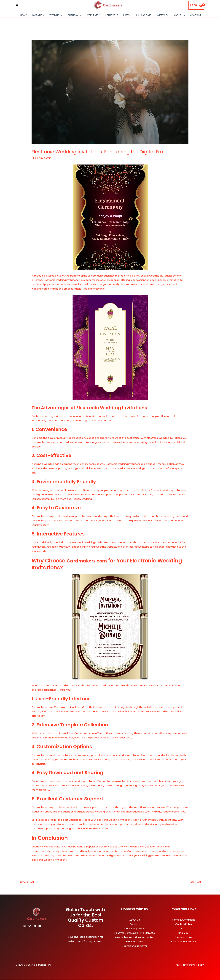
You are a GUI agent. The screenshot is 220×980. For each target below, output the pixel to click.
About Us (179, 15)
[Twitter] (32, 926)
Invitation (38, 15)
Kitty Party (93, 15)
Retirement (112, 15)
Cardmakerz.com (92, 284)
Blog (36, 158)
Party (127, 15)
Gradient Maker (134, 942)
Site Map (184, 933)
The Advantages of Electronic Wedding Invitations (98, 407)
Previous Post (25, 882)
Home (24, 15)
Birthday (73, 15)
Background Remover (135, 946)
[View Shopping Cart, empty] (196, 5)
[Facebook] (38, 926)
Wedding (54, 15)
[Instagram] (25, 926)
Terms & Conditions (184, 920)
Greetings (163, 15)
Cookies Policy (184, 924)
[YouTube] (45, 926)
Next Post (197, 882)
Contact (196, 15)
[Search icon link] (17, 5)
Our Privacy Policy (134, 929)
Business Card (144, 15)
